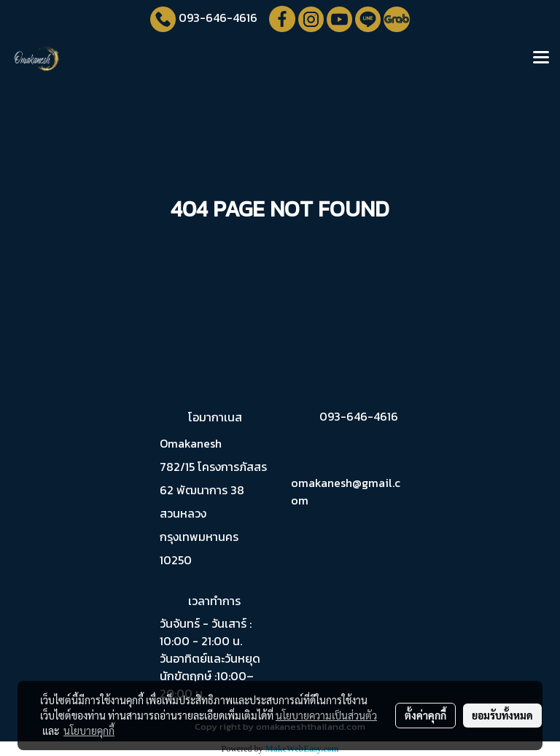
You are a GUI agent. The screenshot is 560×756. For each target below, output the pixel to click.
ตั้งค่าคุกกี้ (425, 715)
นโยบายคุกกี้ (89, 730)
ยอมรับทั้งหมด (502, 715)
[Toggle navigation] (541, 58)
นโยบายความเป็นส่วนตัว (326, 715)
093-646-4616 (218, 17)
